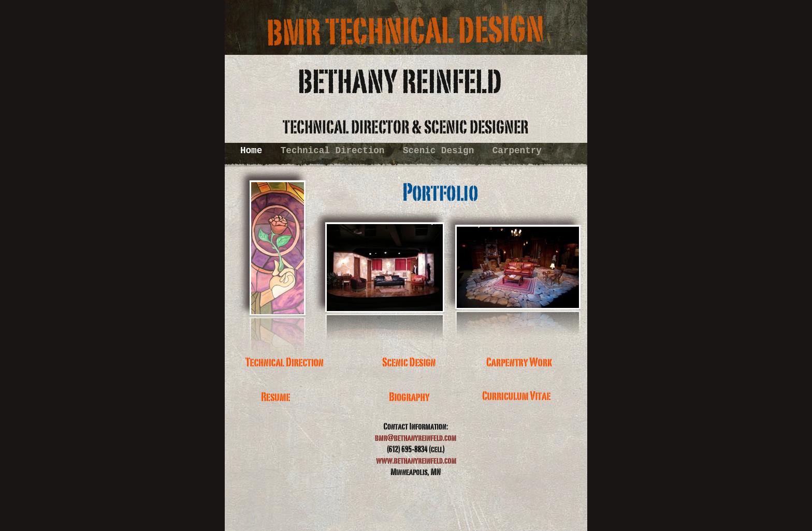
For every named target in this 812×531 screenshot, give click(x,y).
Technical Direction (335, 151)
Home (254, 151)
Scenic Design (441, 151)
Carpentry (517, 151)
